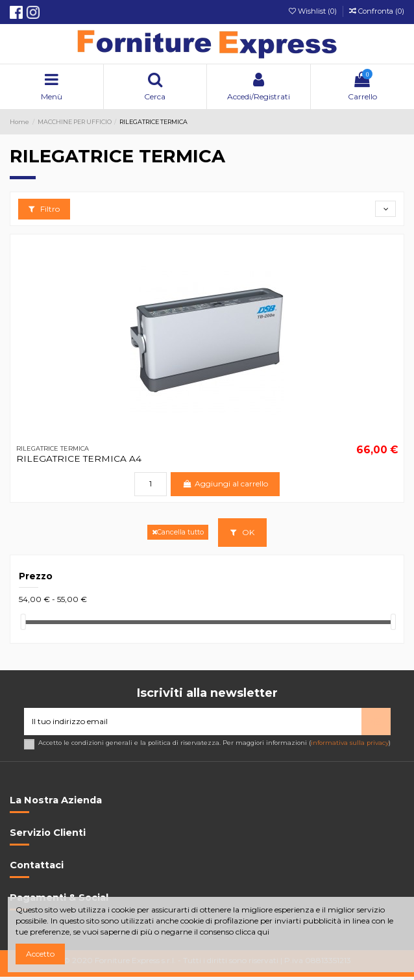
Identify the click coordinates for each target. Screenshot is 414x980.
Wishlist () (314, 11)
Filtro (44, 209)
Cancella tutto (178, 532)
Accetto (40, 954)
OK (242, 532)
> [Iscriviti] (376, 721)
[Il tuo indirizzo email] (193, 722)
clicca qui (252, 932)
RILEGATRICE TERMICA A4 (79, 459)
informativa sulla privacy (350, 743)
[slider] (23, 622)
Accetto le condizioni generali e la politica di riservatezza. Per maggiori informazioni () (214, 743)
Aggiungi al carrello (225, 484)
